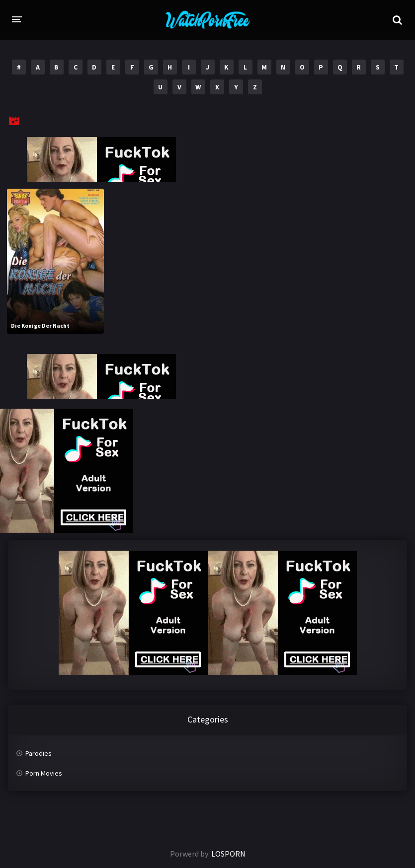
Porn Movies (44, 773)
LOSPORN (228, 854)
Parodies (39, 753)
